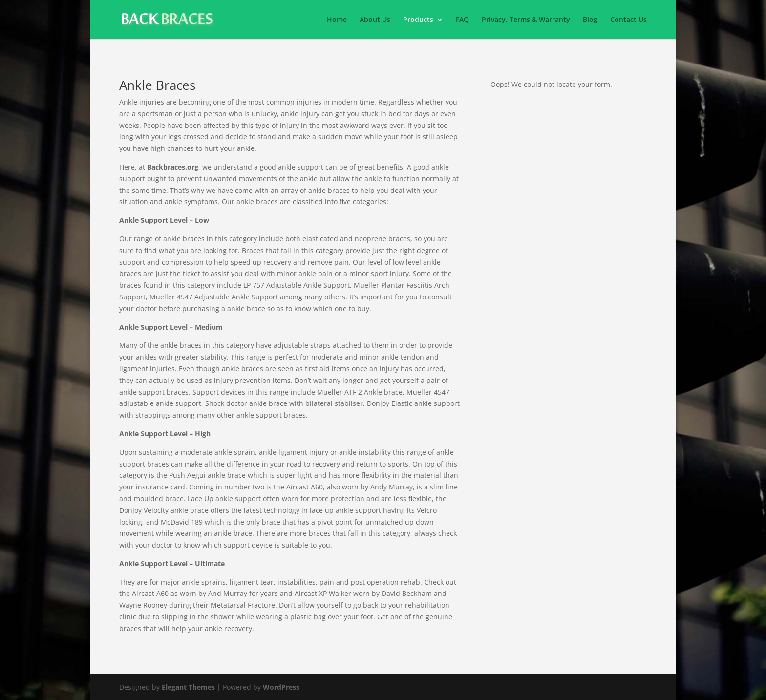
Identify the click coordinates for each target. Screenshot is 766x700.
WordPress (281, 687)
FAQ (462, 20)
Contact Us (628, 20)
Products (418, 20)
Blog (590, 20)
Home (337, 20)
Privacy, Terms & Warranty (526, 20)
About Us (375, 20)
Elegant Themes (188, 687)
